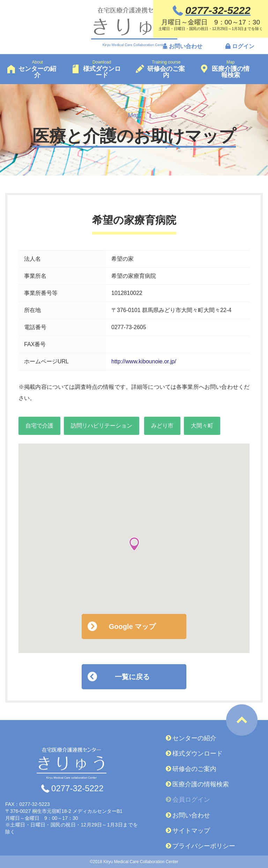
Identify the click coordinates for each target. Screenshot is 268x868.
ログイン (243, 47)
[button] (134, 544)
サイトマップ (191, 831)
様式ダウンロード (198, 754)
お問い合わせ (186, 47)
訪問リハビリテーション (102, 426)
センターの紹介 (194, 738)
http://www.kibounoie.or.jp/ (144, 361)
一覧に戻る (132, 677)
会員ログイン (191, 800)
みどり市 (162, 426)
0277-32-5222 (77, 788)
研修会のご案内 (194, 769)
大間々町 (202, 426)
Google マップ (132, 626)
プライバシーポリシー (204, 846)
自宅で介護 (39, 426)
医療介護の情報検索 (201, 784)
